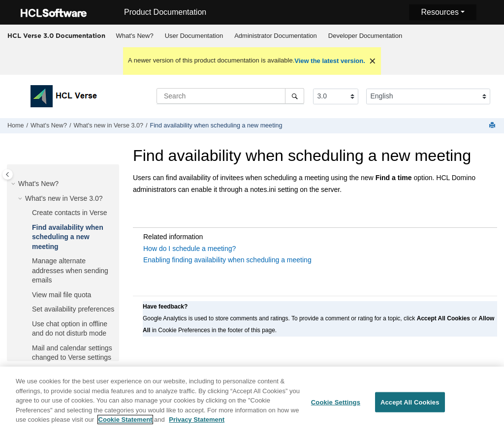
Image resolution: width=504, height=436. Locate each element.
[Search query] (230, 96)
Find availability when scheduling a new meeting (216, 125)
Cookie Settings (336, 407)
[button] (14, 184)
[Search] (295, 96)
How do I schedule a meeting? (189, 249)
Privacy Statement (197, 424)
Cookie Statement (126, 424)
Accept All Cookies (410, 407)
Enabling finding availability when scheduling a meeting (227, 260)
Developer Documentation (365, 36)
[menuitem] (135, 36)
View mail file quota (62, 295)
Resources (440, 12)
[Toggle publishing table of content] (8, 174)
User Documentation (194, 36)
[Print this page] (493, 126)
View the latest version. (330, 61)
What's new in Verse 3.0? (108, 125)
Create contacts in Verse (70, 213)
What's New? (135, 36)
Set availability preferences (73, 309)
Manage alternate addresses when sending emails (70, 270)
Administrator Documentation (276, 36)
